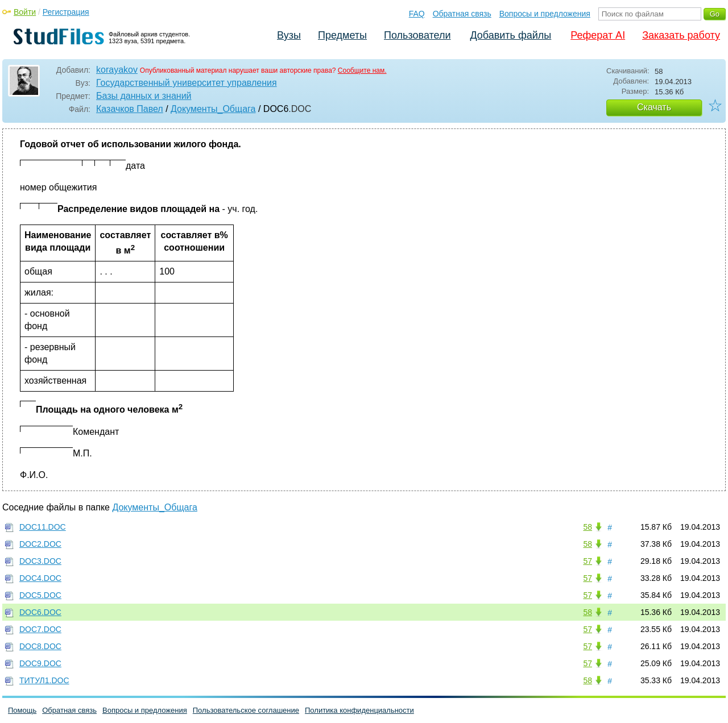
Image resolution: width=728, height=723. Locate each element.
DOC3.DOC (40, 561)
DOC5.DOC (40, 595)
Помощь (22, 710)
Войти (25, 12)
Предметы (342, 35)
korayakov (117, 70)
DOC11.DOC (43, 527)
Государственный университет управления (187, 83)
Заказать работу (681, 35)
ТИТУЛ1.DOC (44, 680)
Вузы (289, 35)
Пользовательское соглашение (246, 710)
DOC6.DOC (40, 612)
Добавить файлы (510, 35)
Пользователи (417, 35)
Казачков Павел (130, 109)
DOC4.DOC (40, 578)
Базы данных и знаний (144, 96)
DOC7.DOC (40, 629)
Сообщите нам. (362, 70)
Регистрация (66, 12)
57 (588, 561)
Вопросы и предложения (545, 14)
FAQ (417, 14)
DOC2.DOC (40, 544)
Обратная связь (462, 14)
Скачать (654, 107)
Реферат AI (598, 35)
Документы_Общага (213, 109)
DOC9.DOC (40, 663)
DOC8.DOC (40, 646)
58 (588, 527)
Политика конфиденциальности (359, 710)
